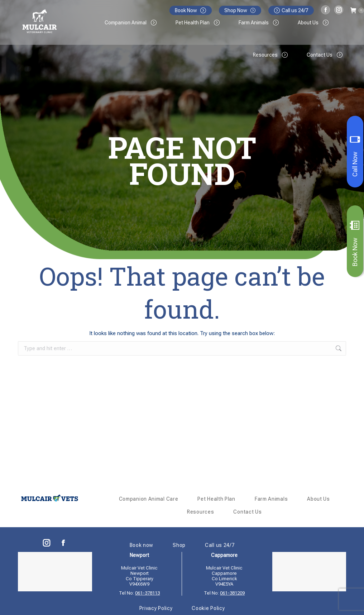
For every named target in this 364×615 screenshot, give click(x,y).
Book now (142, 545)
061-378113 (147, 593)
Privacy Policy (156, 608)
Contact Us (247, 512)
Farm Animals (271, 499)
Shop (179, 545)
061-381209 (232, 593)
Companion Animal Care (149, 499)
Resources (200, 512)
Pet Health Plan (216, 499)
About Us (318, 499)
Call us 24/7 (291, 10)
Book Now (355, 243)
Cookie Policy (208, 608)
